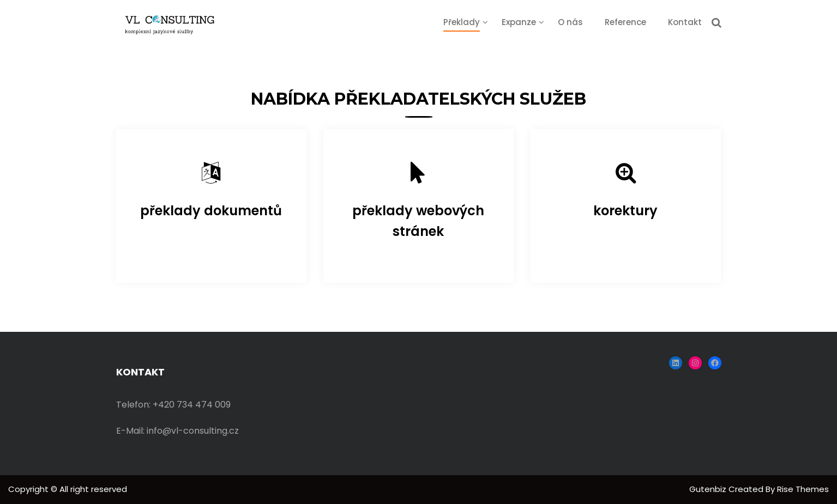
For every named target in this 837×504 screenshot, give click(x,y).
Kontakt (685, 22)
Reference (625, 22)
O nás (570, 22)
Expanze (519, 22)
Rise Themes (803, 489)
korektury (625, 211)
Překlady (462, 22)
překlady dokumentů (211, 211)
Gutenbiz (709, 489)
